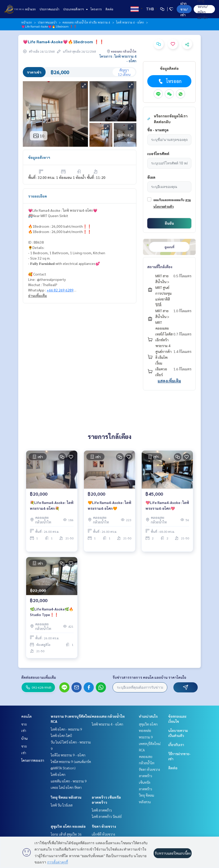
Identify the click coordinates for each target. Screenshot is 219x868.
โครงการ (96, 9)
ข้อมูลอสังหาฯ (39, 157)
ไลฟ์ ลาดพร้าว (102, 810)
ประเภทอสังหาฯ (75, 9)
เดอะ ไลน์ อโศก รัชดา (66, 787)
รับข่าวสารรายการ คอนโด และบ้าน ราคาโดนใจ (149, 677)
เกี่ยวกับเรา (176, 745)
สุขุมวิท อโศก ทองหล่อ (68, 826)
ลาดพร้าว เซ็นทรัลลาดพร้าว (145, 782)
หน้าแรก (30, 9)
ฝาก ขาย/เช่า (184, 9)
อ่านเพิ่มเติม (38, 295)
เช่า (24, 730)
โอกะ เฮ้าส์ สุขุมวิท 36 (66, 834)
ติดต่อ (109, 9)
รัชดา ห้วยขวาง (104, 826)
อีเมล (151, 177)
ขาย (24, 724)
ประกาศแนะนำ (49, 9)
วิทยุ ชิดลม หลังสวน (66, 797)
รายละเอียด (38, 196)
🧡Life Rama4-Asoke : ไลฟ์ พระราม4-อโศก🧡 (109, 505)
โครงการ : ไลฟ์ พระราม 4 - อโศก (118, 58)
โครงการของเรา (33, 760)
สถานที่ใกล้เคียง (160, 267)
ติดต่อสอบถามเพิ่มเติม (39, 677)
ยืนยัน (169, 223)
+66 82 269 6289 (60, 290)
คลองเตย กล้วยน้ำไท (108, 716)
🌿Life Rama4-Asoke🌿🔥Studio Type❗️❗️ (52, 612)
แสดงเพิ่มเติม (169, 381)
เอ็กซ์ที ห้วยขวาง (103, 834)
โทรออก (169, 81)
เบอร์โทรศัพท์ (158, 154)
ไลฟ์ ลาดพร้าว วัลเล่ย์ (107, 816)
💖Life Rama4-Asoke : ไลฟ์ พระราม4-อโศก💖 (167, 505)
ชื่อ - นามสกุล (158, 130)
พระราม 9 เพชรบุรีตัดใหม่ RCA (150, 743)
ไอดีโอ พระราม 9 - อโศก (68, 755)
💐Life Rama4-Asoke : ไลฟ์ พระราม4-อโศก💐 (52, 505)
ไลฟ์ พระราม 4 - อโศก (130, 22)
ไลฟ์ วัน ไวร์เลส (62, 805)
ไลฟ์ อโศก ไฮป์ (61, 735)
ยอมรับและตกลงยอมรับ (169, 200)
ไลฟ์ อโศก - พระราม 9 (66, 729)
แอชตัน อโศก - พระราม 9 (69, 781)
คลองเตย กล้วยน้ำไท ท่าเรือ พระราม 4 (86, 22)
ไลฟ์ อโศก (58, 774)
